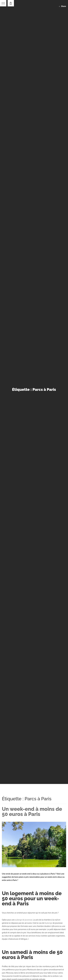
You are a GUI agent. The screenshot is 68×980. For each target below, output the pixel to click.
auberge (49, 923)
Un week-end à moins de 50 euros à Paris (32, 811)
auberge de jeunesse (24, 920)
